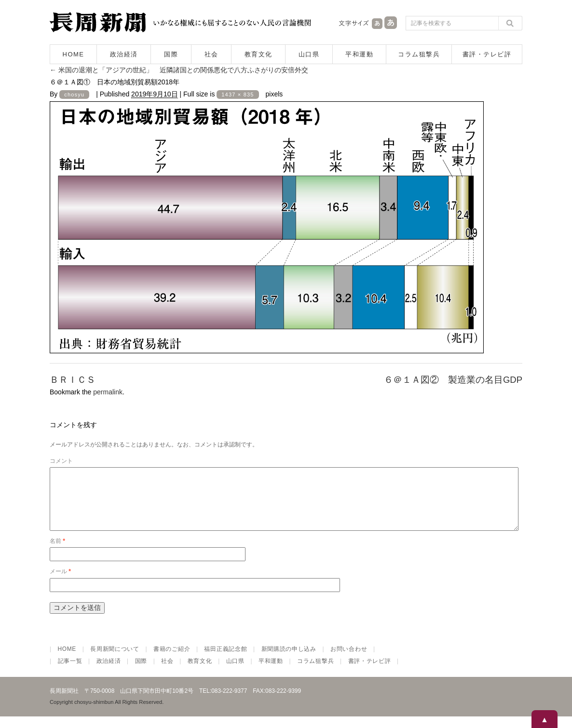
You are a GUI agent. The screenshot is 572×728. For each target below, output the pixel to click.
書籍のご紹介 (172, 661)
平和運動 (359, 54)
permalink (108, 392)
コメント (61, 461)
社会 (211, 54)
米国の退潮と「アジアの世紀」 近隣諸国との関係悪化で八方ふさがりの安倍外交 (179, 70)
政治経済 (124, 54)
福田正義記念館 (225, 661)
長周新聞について (115, 661)
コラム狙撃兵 (419, 54)
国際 (171, 54)
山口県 (309, 54)
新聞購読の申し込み (289, 661)
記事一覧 (70, 673)
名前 (57, 553)
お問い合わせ (349, 661)
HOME (74, 54)
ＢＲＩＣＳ (73, 380)
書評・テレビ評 (487, 54)
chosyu (74, 94)
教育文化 (259, 54)
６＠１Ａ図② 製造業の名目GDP (453, 380)
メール (60, 583)
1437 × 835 (238, 94)
